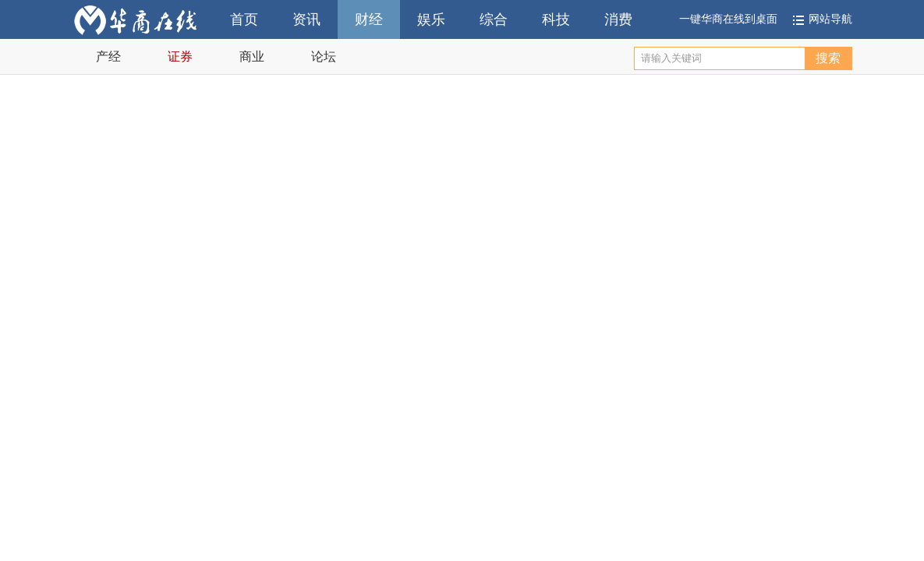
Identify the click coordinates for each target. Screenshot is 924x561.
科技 (556, 19)
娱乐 (431, 19)
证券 (180, 56)
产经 (108, 56)
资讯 (306, 19)
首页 (244, 19)
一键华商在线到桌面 (728, 19)
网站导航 (830, 19)
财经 (369, 19)
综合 (494, 19)
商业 (252, 56)
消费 (618, 19)
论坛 (324, 56)
